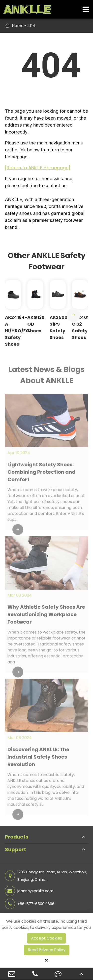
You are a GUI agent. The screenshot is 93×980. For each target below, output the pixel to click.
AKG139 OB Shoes (36, 324)
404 (31, 26)
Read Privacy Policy (47, 950)
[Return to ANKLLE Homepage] (38, 168)
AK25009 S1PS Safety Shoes (60, 327)
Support (15, 849)
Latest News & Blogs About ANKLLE (46, 377)
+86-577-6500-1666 (30, 904)
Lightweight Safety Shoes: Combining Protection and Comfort (41, 474)
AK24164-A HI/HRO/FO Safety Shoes (17, 331)
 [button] (74, 315)
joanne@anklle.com (29, 891)
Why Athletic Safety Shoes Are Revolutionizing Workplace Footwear (46, 617)
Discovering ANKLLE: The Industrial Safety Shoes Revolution (38, 759)
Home (18, 26)
